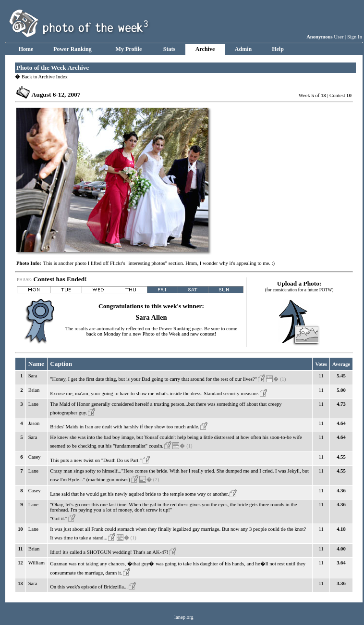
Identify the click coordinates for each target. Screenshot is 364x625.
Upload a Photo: (299, 283)
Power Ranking (72, 49)
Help (278, 49)
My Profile (129, 49)
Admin (243, 49)
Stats (169, 49)
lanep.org (184, 617)
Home (26, 49)
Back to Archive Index (41, 77)
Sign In (355, 37)
